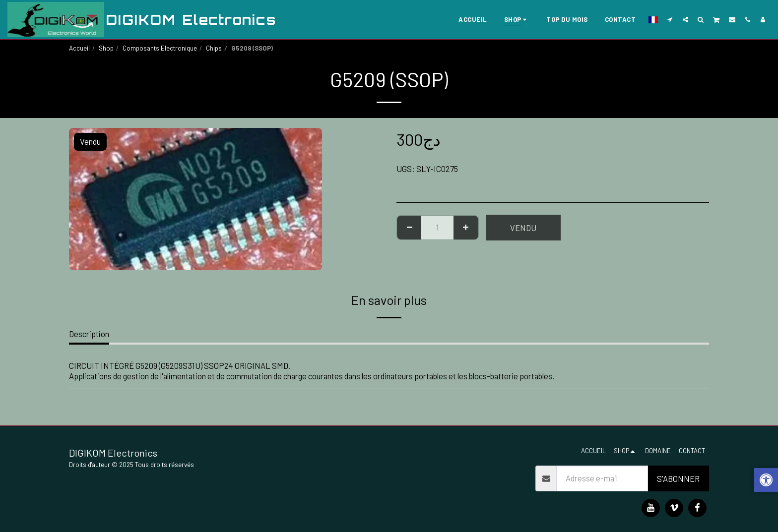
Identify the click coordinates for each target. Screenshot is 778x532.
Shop (106, 48)
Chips (214, 48)
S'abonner (678, 478)
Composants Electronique (160, 48)
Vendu (523, 228)
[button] (670, 19)
